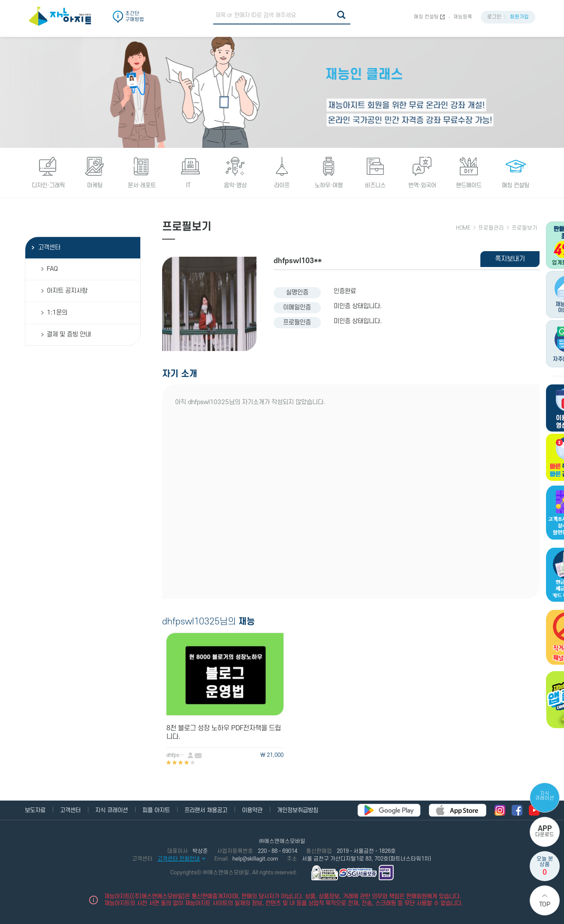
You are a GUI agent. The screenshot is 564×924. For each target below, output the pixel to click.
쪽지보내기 (510, 259)
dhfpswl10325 (177, 755)
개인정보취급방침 (298, 810)
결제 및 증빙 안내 (69, 334)
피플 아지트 (156, 810)
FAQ (52, 269)
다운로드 (545, 831)
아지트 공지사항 (67, 291)
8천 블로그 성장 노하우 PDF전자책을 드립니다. (224, 732)
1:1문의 (57, 313)
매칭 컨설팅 (426, 17)
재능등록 (463, 17)
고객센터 (49, 247)
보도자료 (35, 810)
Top (545, 904)
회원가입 (519, 17)
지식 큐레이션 (545, 796)
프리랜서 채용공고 (206, 810)
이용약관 (252, 810)
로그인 (494, 17)
